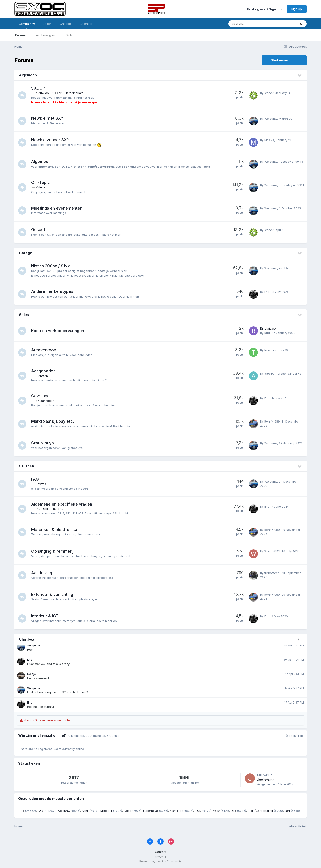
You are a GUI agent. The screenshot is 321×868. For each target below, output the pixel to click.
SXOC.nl (40, 88)
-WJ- (41, 811)
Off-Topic (41, 182)
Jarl (287, 811)
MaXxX (269, 140)
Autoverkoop (44, 350)
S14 (54, 509)
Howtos (42, 484)
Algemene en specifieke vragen (62, 504)
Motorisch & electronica (55, 530)
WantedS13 (272, 551)
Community (27, 26)
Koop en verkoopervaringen (58, 331)
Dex (233, 811)
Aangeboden (44, 371)
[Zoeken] (250, 24)
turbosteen (272, 573)
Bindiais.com (269, 328)
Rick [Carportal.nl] (260, 811)
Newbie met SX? (48, 118)
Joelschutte (266, 780)
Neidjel (32, 674)
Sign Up (297, 9)
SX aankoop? (46, 401)
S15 (61, 509)
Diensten (42, 376)
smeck (269, 93)
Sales (24, 315)
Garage (26, 253)
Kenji (85, 811)
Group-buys (43, 443)
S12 (39, 509)
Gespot (39, 230)
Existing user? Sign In (265, 9)
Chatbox (66, 24)
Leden (47, 24)
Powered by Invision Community (160, 861)
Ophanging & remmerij (53, 551)
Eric (267, 292)
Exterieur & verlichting (53, 594)
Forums (21, 35)
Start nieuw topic (284, 60)
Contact (161, 852)
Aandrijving (42, 573)
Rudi (267, 333)
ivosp (128, 811)
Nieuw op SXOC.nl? (50, 93)
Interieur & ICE (45, 616)
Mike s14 (106, 811)
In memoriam (75, 93)
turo (267, 350)
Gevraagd (41, 396)
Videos (41, 187)
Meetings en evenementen (57, 208)
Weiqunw (271, 119)
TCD (198, 811)
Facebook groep (46, 35)
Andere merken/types (53, 291)
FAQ (36, 479)
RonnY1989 (272, 421)
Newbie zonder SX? (51, 140)
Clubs (70, 35)
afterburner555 (275, 373)
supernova (151, 811)
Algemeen (28, 75)
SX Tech (27, 466)
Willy (216, 811)
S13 (46, 509)
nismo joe (177, 811)
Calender (86, 24)
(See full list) (294, 736)
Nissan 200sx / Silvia (51, 266)
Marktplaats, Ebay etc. (53, 421)
